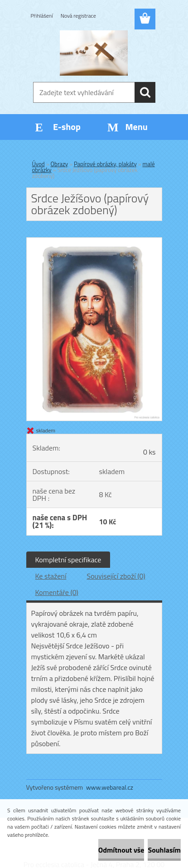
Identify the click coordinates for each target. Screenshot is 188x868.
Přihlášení (42, 16)
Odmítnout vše (121, 850)
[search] (145, 92)
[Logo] (94, 53)
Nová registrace (78, 16)
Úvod (39, 164)
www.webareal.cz (110, 787)
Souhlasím (164, 850)
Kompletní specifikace (68, 560)
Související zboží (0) (116, 576)
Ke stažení (51, 576)
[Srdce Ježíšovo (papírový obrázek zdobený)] (94, 241)
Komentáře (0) (57, 592)
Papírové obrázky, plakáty (105, 164)
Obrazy (60, 164)
